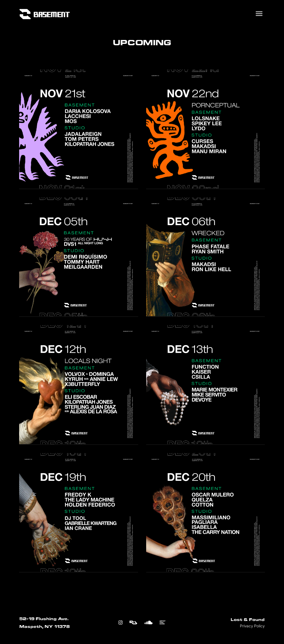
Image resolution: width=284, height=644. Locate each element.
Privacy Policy (252, 626)
